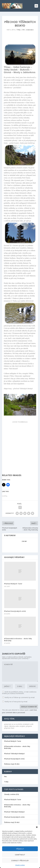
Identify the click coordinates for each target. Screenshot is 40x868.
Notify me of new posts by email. (16, 702)
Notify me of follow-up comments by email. (20, 697)
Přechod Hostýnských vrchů (15, 611)
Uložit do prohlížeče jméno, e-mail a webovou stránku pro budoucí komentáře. (19, 693)
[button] (37, 827)
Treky (18, 30)
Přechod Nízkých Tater (13, 584)
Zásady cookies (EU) (12, 794)
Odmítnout (20, 855)
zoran (24, 541)
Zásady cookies (20, 865)
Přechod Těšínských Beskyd (14, 754)
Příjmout (20, 849)
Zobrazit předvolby (20, 860)
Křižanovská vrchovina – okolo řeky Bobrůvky (18, 639)
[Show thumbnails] (20, 422)
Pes (5, 776)
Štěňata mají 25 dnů (12, 764)
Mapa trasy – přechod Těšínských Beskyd (18, 389)
